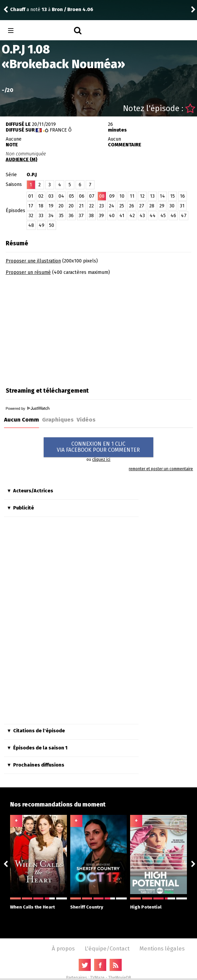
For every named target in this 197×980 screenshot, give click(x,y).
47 (184, 216)
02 (41, 196)
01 (31, 196)
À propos (63, 948)
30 (172, 206)
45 (163, 216)
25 (122, 206)
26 (132, 206)
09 (112, 196)
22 (91, 206)
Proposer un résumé (28, 272)
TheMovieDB (120, 978)
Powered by (28, 408)
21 (81, 206)
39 (101, 216)
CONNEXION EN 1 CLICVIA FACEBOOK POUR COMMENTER (98, 447)
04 (61, 196)
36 (71, 216)
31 (182, 206)
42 (132, 216)
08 (102, 196)
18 (41, 206)
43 (142, 216)
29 (162, 206)
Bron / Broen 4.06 (72, 10)
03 (51, 196)
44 (153, 216)
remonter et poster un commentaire (161, 469)
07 (92, 196)
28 (152, 206)
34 (51, 216)
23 (102, 206)
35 (61, 216)
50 (52, 225)
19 (51, 206)
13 (152, 196)
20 (61, 206)
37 (81, 216)
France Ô (61, 130)
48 (31, 225)
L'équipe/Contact (107, 948)
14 (162, 196)
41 (122, 216)
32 (31, 216)
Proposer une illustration (33, 261)
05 (71, 196)
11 (132, 196)
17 (31, 206)
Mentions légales (162, 948)
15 (172, 196)
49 (42, 225)
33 (41, 216)
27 (142, 206)
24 (112, 206)
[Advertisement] (62, 329)
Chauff (18, 10)
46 (173, 216)
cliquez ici (101, 459)
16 (182, 196)
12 (142, 196)
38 (91, 216)
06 (82, 196)
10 (122, 196)
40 (112, 216)
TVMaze (97, 978)
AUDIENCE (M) (22, 160)
